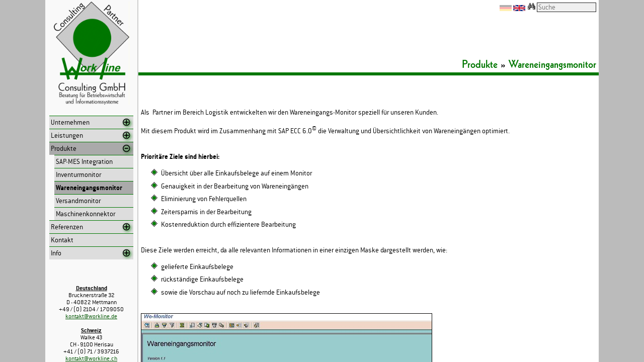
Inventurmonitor (78, 175)
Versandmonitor (78, 201)
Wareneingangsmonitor (89, 188)
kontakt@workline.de (91, 316)
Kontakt (62, 240)
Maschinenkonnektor (86, 214)
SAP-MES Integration (84, 162)
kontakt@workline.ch (91, 358)
